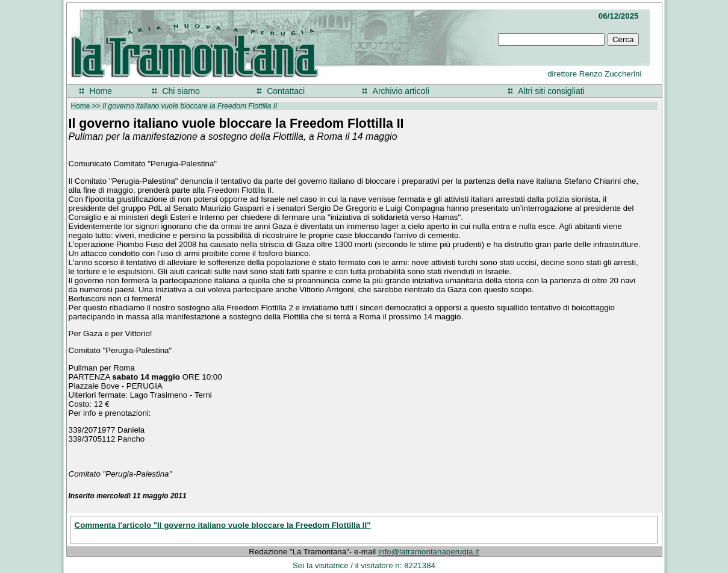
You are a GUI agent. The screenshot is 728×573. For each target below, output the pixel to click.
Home (101, 91)
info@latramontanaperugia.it (429, 552)
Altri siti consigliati (551, 91)
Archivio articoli (401, 91)
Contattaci (286, 91)
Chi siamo (181, 91)
